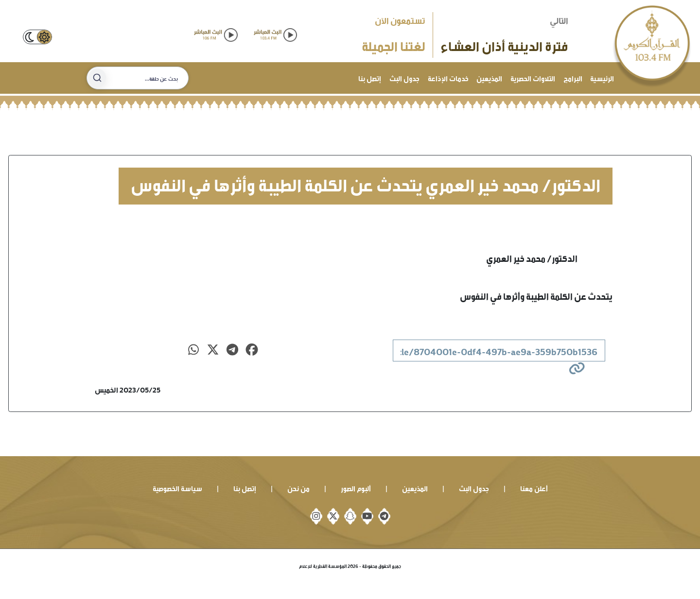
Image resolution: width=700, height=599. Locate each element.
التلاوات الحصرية (533, 77)
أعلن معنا (534, 488)
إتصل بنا (370, 77)
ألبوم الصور (356, 488)
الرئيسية (602, 77)
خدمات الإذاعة (448, 77)
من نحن (298, 488)
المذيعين (489, 77)
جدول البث (404, 77)
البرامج (573, 77)
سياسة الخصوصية (177, 488)
